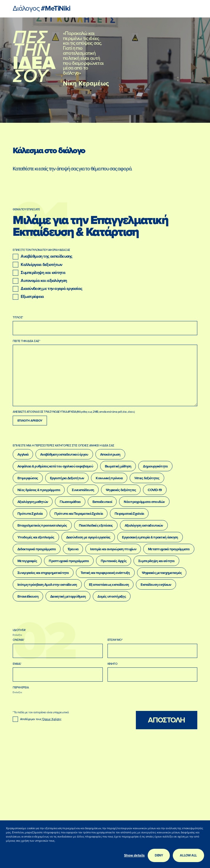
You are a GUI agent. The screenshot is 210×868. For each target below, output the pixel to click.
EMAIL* (17, 664)
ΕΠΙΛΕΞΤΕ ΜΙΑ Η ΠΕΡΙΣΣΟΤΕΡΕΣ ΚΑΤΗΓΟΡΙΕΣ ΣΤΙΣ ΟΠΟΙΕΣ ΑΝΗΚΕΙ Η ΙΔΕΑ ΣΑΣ (64, 445)
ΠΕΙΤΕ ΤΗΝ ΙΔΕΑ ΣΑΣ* (26, 341)
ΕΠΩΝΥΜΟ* (115, 640)
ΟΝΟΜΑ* (18, 640)
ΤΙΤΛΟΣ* (18, 317)
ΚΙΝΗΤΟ (113, 664)
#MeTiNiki (41, 9)
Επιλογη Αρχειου (30, 421)
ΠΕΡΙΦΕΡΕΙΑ (21, 687)
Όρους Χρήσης (52, 719)
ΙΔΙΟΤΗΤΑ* (19, 630)
